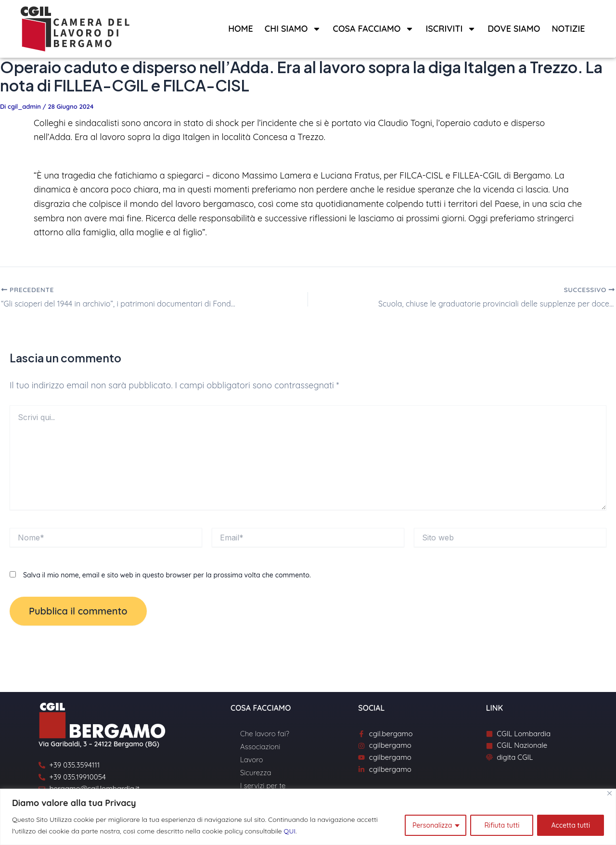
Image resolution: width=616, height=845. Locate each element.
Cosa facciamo (373, 29)
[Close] (610, 793)
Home (241, 29)
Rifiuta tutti (502, 825)
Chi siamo (293, 29)
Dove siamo (514, 29)
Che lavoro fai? (265, 734)
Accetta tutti (571, 825)
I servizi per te (263, 786)
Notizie (568, 29)
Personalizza (432, 825)
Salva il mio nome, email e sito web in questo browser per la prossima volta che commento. (167, 575)
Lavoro (251, 760)
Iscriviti (451, 29)
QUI (290, 831)
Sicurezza (256, 773)
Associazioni (260, 747)
